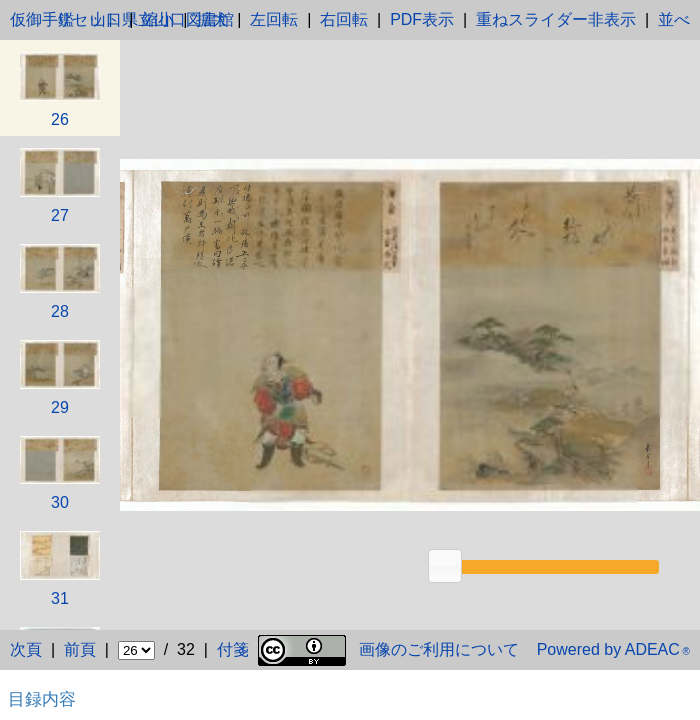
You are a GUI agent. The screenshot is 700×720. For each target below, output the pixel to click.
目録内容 (42, 699)
